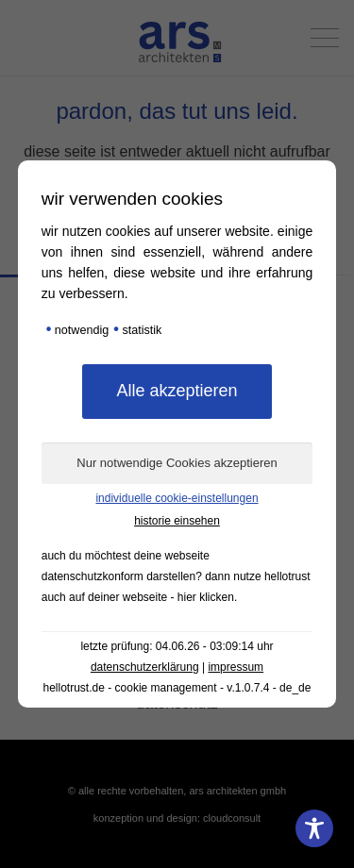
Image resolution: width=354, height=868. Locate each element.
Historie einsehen (177, 521)
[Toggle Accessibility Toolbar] (314, 828)
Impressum (236, 667)
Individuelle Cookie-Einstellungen (177, 498)
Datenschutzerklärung (145, 667)
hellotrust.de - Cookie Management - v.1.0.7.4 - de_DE (177, 688)
